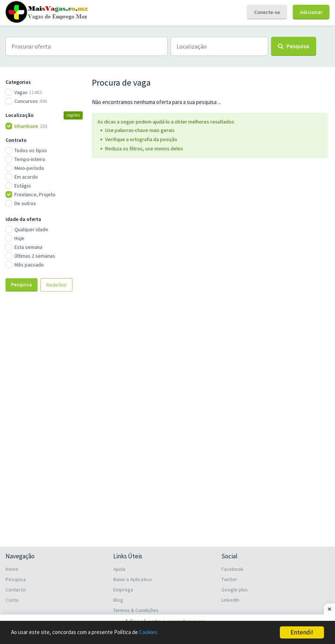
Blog (118, 600)
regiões (73, 115)
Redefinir (56, 285)
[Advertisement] (44, 420)
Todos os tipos (31, 150)
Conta (12, 600)
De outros (25, 203)
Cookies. (168, 633)
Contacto (16, 590)
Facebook (232, 569)
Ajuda (119, 569)
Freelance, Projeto (35, 194)
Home (12, 569)
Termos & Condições (136, 610)
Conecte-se (267, 12)
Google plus (235, 590)
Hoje (19, 238)
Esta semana (28, 247)
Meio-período (29, 168)
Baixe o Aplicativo (133, 579)
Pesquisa (22, 285)
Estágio (23, 186)
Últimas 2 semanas (35, 256)
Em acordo (26, 177)
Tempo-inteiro (30, 159)
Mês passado (29, 265)
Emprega (123, 590)
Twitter (229, 579)
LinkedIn (230, 600)
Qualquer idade (31, 229)
